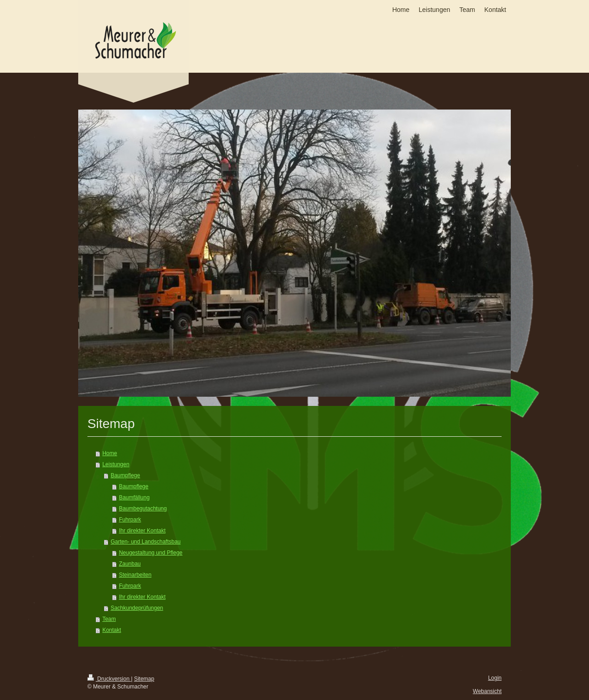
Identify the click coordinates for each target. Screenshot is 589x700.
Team (109, 619)
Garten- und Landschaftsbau (145, 542)
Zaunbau (130, 564)
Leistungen (116, 464)
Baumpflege (125, 475)
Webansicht (487, 691)
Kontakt (112, 630)
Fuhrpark (130, 520)
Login (495, 678)
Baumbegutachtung (143, 509)
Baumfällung (134, 498)
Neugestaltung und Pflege (150, 553)
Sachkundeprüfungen (137, 608)
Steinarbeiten (135, 575)
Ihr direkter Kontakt (142, 531)
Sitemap (144, 679)
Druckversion (109, 679)
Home (110, 453)
